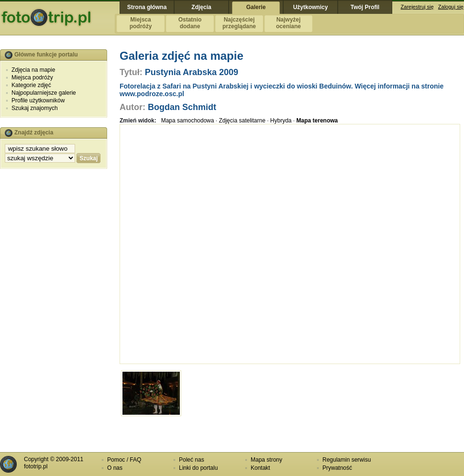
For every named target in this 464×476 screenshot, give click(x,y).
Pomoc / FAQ (124, 460)
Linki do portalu (198, 468)
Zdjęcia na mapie (33, 70)
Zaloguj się (451, 7)
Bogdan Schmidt (182, 107)
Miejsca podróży (32, 77)
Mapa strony (266, 460)
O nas (115, 468)
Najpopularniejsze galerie (44, 93)
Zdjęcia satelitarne (242, 121)
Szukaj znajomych (35, 108)
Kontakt (260, 468)
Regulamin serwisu (347, 460)
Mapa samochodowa (188, 121)
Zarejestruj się (417, 7)
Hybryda (281, 121)
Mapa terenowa (317, 121)
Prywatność (337, 468)
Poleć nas (192, 460)
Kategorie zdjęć (31, 85)
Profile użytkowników (38, 100)
